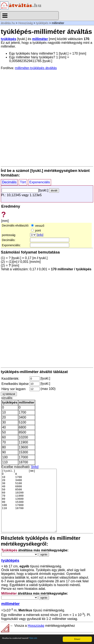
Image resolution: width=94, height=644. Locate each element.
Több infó (33, 638)
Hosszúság (26, 23)
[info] (40, 235)
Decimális (9, 182)
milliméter (40, 39)
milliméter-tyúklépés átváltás (36, 68)
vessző (38, 226)
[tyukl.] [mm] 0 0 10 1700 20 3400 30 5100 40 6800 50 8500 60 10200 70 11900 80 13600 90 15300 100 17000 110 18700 (29, 501)
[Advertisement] (47, 118)
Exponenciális (40, 182)
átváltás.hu (8, 23)
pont (36, 230)
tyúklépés (42, 23)
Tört (23, 182)
